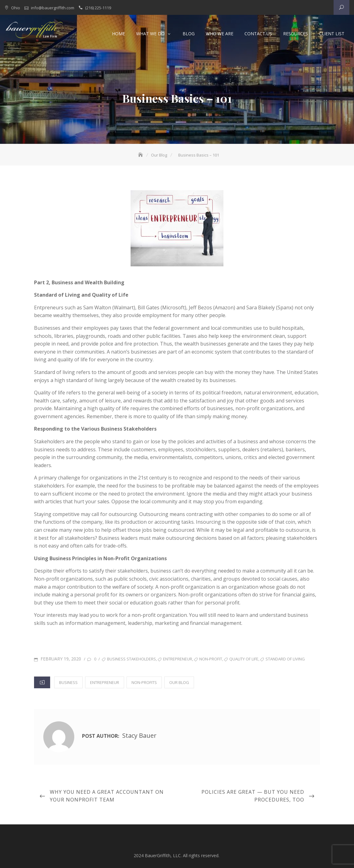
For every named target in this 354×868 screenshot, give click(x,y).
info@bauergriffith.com (53, 8)
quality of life (244, 659)
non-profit (211, 659)
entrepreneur (178, 659)
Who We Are (220, 34)
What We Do (150, 34)
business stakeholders (132, 659)
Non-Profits (144, 682)
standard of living (285, 659)
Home (119, 34)
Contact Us (258, 34)
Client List (332, 34)
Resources (296, 34)
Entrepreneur (105, 682)
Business (68, 682)
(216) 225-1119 (98, 8)
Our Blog (179, 682)
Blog (189, 34)
